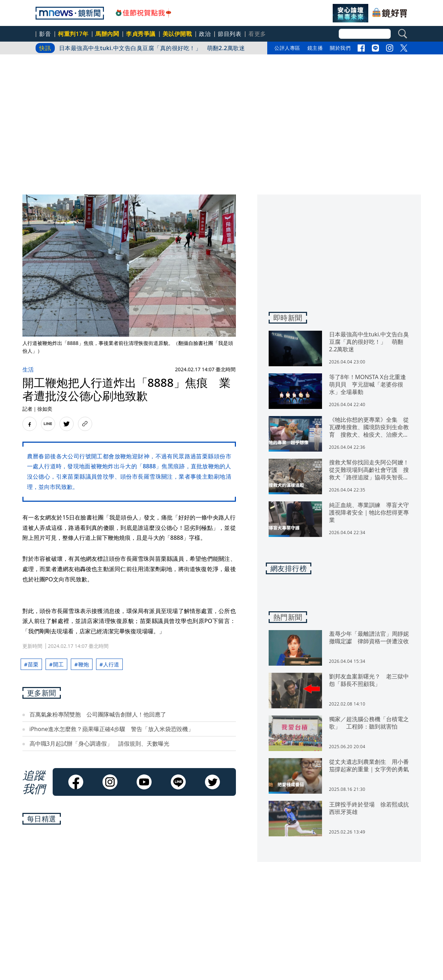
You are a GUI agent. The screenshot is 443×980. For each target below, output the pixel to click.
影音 (45, 34)
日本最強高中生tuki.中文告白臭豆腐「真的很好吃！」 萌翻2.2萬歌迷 (152, 48)
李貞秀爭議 (141, 34)
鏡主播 (315, 48)
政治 (205, 34)
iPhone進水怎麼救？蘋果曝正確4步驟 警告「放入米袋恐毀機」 (112, 729)
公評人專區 (287, 48)
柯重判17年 (73, 34)
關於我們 (340, 48)
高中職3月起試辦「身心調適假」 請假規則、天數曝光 (99, 744)
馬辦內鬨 (107, 34)
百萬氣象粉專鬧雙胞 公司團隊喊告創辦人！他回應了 (98, 714)
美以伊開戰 (177, 34)
